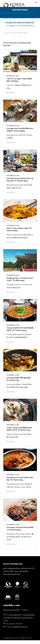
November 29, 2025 (13, 176)
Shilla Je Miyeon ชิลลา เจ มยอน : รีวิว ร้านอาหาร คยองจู (19, 229)
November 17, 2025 (13, 525)
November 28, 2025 (13, 275)
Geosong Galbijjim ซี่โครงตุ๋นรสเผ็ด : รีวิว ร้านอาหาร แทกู (19, 379)
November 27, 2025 (13, 325)
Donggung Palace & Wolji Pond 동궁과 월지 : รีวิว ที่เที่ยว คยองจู (20, 279)
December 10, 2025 (13, 76)
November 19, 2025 (13, 475)
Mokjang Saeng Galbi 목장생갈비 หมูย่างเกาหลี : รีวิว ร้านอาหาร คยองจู (20, 180)
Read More (12, 93)
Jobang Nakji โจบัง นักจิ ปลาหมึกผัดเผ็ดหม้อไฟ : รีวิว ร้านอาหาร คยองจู (20, 329)
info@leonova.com (20, 627)
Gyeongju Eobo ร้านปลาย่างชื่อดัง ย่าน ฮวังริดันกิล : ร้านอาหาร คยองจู (20, 130)
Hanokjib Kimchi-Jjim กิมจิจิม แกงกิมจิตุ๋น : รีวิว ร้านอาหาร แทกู (20, 479)
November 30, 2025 (13, 126)
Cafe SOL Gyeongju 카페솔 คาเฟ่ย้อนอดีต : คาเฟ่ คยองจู (19, 80)
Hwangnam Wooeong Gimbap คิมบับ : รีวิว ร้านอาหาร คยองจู (20, 528)
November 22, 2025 (13, 425)
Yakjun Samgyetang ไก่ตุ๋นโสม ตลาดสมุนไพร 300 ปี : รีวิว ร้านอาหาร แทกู (19, 429)
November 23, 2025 (13, 375)
